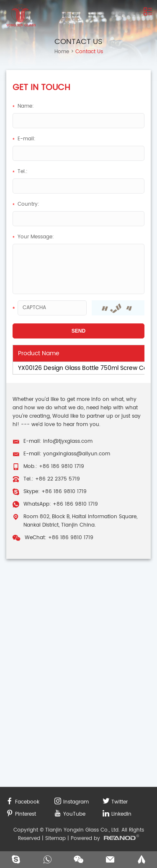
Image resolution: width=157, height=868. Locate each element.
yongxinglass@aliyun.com (77, 454)
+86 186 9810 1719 (64, 492)
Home (62, 52)
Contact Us (78, 42)
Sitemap (55, 838)
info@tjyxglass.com (68, 441)
